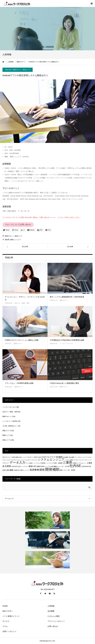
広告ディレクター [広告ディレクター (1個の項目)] (23, 466)
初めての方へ (8, 611)
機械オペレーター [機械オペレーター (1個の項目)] (59, 466)
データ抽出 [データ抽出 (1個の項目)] (29, 463)
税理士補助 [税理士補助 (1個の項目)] (6, 470)
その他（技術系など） (10, 426)
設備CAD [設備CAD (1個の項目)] (17, 470)
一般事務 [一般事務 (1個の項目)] (60, 463)
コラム (5, 626)
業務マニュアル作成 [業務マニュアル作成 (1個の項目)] (47, 466)
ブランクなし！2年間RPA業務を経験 (19, 383)
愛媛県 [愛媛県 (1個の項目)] (39, 466)
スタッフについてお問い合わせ (18, 225)
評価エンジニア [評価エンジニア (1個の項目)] (25, 470)
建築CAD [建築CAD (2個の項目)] (32, 466)
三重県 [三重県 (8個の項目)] (67, 462)
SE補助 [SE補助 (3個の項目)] (59, 457)
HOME (5, 606)
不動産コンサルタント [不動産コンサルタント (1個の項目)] (79, 463)
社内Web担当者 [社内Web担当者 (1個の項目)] (86, 466)
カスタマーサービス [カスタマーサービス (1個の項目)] (31, 460)
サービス (6, 621)
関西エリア (6, 435)
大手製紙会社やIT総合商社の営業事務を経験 (67, 340)
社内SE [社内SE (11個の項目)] (75, 466)
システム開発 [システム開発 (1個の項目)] (69, 460)
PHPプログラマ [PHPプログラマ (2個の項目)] (49, 457)
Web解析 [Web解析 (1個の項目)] (66, 457)
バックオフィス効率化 (10, 421)
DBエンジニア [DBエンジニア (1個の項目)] (24, 457)
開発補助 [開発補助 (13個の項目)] (52, 469)
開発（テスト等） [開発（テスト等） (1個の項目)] (65, 470)
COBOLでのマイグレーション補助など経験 (22, 340)
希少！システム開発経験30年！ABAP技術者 (67, 297)
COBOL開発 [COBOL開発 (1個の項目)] (15, 457)
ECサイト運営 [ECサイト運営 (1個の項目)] (33, 457)
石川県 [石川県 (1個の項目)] (67, 466)
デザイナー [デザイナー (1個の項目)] (6, 463)
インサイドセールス (66, 344)
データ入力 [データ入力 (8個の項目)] (18, 462)
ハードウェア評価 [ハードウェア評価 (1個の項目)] (51, 463)
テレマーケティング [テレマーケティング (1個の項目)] (85, 460)
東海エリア (26, 70)
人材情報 (51, 606)
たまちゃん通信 (54, 616)
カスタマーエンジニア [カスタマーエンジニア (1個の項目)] (18, 460)
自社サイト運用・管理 (22, 303)
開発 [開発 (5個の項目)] (42, 470)
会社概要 (51, 611)
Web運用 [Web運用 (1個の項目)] (72, 457)
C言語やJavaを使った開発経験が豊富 (64, 383)
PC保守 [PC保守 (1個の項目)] (40, 457)
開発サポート (17, 70)
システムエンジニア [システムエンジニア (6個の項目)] (51, 459)
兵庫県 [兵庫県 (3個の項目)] (8, 466)
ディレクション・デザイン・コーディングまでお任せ (25, 298)
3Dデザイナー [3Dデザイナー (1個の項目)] (7, 457)
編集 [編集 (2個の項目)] (12, 470)
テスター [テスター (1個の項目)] (76, 460)
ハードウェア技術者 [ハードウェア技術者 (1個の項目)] (39, 463)
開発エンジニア (15, 240)
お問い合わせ (53, 626)
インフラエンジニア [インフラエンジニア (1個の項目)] (81, 457)
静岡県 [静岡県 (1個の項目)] (73, 470)
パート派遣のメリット (11, 616)
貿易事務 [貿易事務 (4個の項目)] (34, 470)
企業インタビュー (9, 631)
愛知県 (7, 240)
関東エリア (6, 431)
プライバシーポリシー (56, 621)
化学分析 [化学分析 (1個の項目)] (14, 466)
